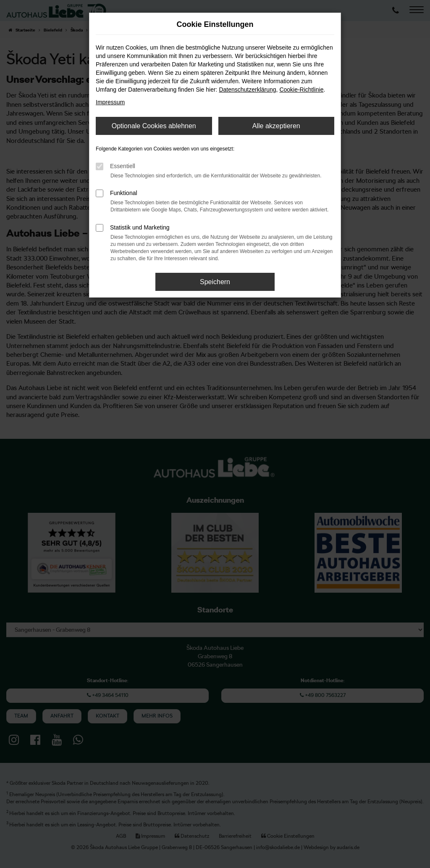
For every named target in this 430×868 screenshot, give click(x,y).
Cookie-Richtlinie (301, 90)
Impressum (110, 102)
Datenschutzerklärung (247, 90)
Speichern (215, 282)
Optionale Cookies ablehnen (154, 126)
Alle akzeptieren (276, 126)
